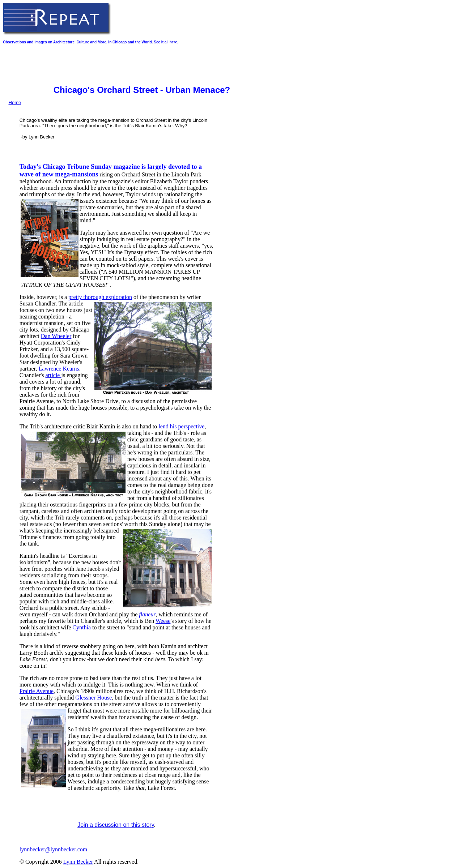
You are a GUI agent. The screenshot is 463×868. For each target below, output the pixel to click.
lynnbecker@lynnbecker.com (54, 849)
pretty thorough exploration (100, 297)
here (173, 42)
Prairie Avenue (37, 691)
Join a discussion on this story (116, 825)
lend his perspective (181, 426)
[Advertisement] (135, 65)
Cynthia (82, 627)
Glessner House (94, 698)
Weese (163, 621)
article (54, 375)
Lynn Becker (78, 862)
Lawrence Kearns (59, 369)
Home (15, 102)
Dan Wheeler (56, 336)
